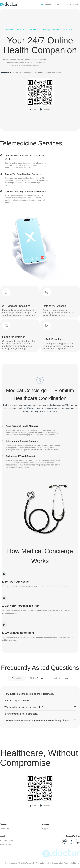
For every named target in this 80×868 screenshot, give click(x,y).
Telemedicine (17, 678)
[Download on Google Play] (45, 805)
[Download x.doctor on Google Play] (45, 109)
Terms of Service (7, 841)
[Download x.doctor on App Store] (33, 109)
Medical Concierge (38, 678)
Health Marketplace (61, 678)
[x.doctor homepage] (9, 4)
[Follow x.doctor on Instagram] (78, 841)
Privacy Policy (6, 844)
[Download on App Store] (33, 805)
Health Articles (6, 829)
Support (45, 829)
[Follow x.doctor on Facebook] (71, 841)
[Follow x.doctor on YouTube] (64, 841)
